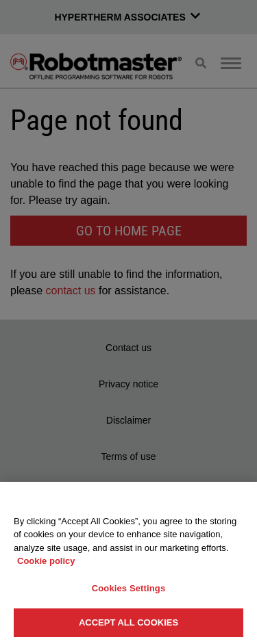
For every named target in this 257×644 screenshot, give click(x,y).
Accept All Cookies (128, 622)
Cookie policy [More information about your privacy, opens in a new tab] (46, 561)
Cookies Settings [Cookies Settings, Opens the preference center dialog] (129, 588)
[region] (128, 563)
